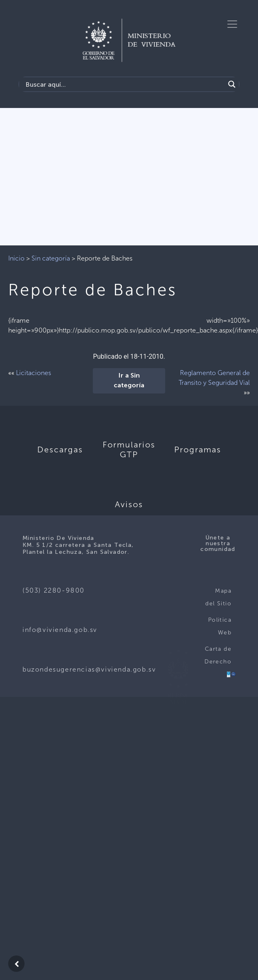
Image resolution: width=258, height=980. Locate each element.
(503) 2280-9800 (54, 590)
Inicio (16, 258)
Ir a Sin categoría (129, 381)
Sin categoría (51, 258)
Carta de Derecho (218, 655)
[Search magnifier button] (232, 84)
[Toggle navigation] (232, 24)
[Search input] (124, 84)
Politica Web (220, 626)
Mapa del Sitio (218, 597)
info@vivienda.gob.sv (60, 630)
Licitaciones (34, 373)
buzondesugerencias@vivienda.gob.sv (89, 669)
